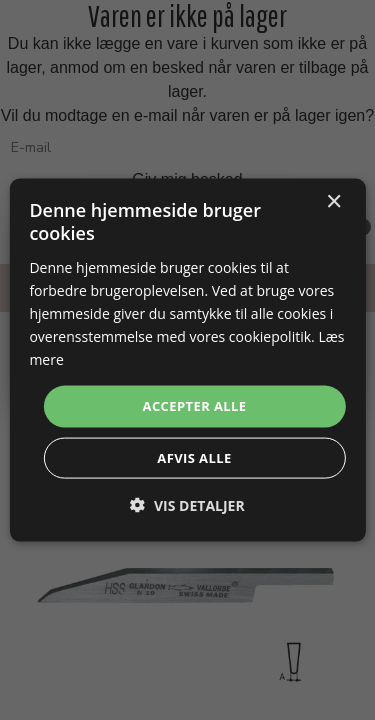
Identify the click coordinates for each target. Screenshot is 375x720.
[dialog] (187, 360)
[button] (187, 504)
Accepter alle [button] (195, 406)
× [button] (333, 202)
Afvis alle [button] (194, 457)
